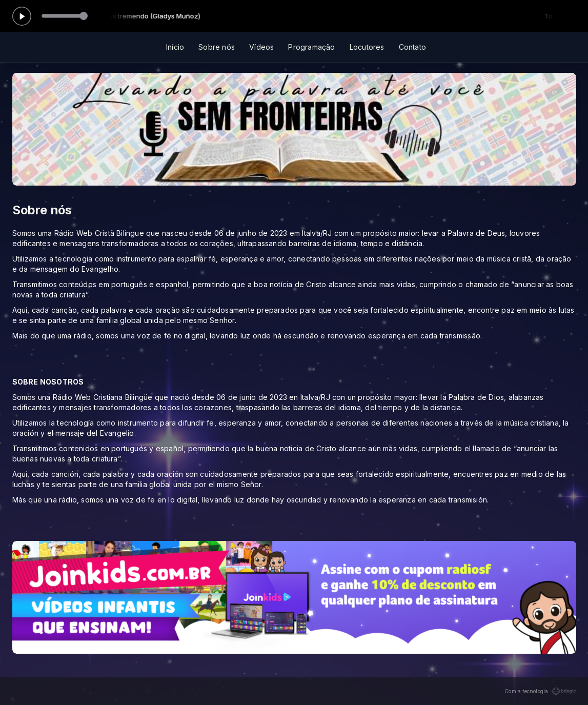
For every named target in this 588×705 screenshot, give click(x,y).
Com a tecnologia (540, 691)
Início (175, 47)
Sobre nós (217, 47)
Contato (412, 47)
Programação (311, 47)
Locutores (367, 47)
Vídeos (261, 47)
